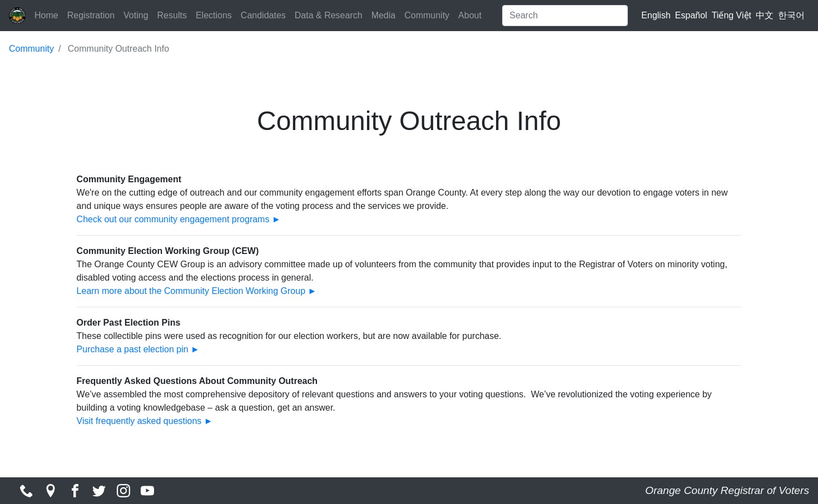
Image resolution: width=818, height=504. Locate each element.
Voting (136, 15)
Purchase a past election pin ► (138, 349)
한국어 (791, 15)
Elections (214, 15)
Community (427, 15)
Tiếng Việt (732, 15)
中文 (765, 15)
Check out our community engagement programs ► (179, 219)
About (470, 15)
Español (691, 15)
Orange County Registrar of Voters (727, 490)
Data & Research (329, 15)
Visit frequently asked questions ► (145, 421)
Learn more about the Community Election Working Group (191, 291)
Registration (91, 15)
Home (46, 15)
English (656, 15)
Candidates (263, 15)
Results (172, 15)
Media (384, 15)
